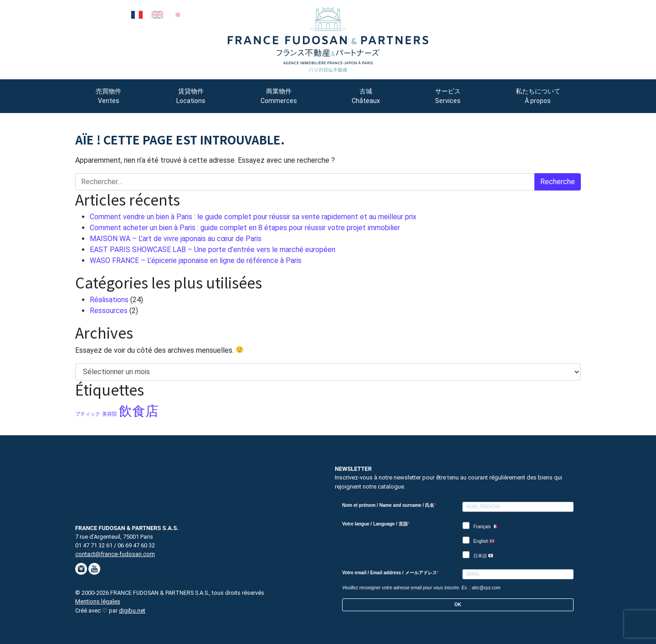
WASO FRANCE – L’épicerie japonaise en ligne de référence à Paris (196, 260)
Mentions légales (98, 601)
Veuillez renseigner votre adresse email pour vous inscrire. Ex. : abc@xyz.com (421, 588)
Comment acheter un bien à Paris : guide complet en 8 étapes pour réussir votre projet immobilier (245, 228)
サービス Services (448, 96)
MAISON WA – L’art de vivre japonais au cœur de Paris (176, 239)
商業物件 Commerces (279, 96)
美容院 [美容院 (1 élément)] (110, 414)
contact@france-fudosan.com (115, 554)
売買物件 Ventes (108, 96)
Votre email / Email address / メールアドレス (389, 573)
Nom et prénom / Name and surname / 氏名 (388, 505)
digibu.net (132, 611)
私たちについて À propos (538, 96)
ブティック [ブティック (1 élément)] (88, 414)
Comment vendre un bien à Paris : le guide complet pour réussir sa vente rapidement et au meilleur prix (253, 217)
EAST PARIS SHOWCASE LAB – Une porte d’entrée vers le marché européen (213, 250)
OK (458, 605)
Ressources (109, 311)
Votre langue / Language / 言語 (375, 524)
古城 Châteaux (366, 96)
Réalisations (109, 300)
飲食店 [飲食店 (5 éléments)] (139, 411)
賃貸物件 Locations (191, 96)
